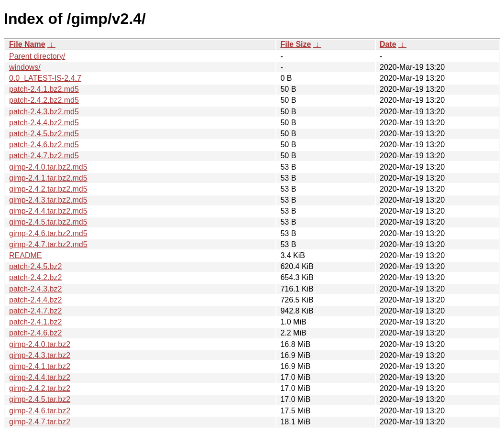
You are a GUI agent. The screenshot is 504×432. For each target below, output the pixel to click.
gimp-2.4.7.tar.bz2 (40, 422)
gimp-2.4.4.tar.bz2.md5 (48, 211)
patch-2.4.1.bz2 (35, 322)
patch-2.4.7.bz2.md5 (44, 156)
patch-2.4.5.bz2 (35, 266)
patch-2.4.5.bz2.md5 (44, 134)
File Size (296, 44)
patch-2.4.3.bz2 (35, 289)
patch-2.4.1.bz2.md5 (44, 89)
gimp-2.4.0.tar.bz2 (40, 344)
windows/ (25, 67)
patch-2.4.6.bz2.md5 (44, 145)
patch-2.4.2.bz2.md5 (44, 100)
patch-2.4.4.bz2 (35, 300)
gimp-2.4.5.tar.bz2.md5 (48, 222)
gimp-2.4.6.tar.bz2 (40, 411)
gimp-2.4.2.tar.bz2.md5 (48, 189)
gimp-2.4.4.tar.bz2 (40, 377)
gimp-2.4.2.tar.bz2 (40, 388)
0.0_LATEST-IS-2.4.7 (45, 78)
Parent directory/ (37, 56)
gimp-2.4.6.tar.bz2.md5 (48, 233)
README (25, 255)
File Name (27, 44)
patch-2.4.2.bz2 (35, 277)
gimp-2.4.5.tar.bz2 (40, 399)
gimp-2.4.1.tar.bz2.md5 (48, 178)
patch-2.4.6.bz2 (35, 333)
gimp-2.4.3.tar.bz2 (40, 355)
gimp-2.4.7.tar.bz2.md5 (48, 244)
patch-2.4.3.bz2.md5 (44, 112)
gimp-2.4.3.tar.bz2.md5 (48, 200)
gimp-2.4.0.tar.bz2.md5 (48, 167)
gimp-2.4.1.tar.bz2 (40, 366)
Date (388, 44)
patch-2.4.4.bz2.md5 (44, 123)
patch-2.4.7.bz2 (35, 311)
